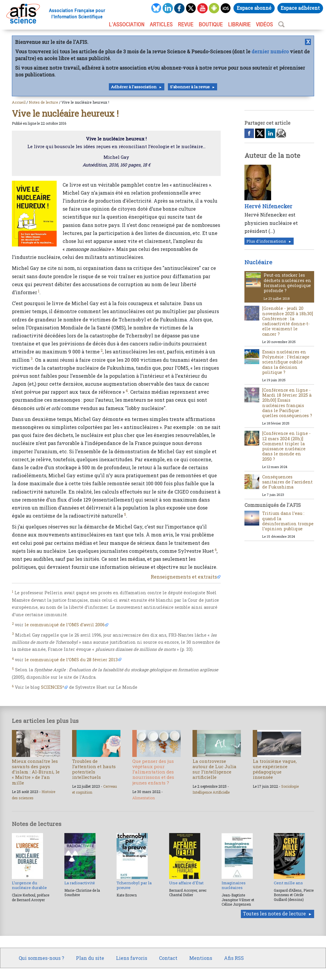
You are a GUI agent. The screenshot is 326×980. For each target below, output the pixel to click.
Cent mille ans (288, 883)
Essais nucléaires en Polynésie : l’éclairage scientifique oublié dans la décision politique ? (286, 362)
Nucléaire (258, 262)
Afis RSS (234, 958)
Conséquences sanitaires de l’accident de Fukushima (287, 482)
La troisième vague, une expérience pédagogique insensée (275, 769)
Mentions (201, 958)
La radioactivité (80, 883)
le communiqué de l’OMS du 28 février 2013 (71, 660)
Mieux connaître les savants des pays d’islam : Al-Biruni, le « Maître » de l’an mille (36, 772)
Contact (168, 958)
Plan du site (90, 958)
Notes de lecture (43, 102)
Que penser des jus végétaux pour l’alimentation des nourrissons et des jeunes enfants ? (153, 772)
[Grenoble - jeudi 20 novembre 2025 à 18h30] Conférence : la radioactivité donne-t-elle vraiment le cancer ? (288, 321)
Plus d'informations (266, 241)
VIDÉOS (264, 24)
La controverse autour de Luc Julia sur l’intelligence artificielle (214, 769)
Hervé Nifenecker (268, 206)
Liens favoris (132, 958)
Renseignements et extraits (184, 577)
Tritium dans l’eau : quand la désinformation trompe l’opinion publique (288, 521)
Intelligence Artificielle (211, 792)
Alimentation (144, 798)
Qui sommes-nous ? (41, 958)
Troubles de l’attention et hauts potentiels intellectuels (94, 769)
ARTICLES (161, 24)
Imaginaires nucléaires (234, 885)
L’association (127, 24)
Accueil (19, 102)
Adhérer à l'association (134, 87)
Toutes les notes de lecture (274, 913)
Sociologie (290, 786)
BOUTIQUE (211, 24)
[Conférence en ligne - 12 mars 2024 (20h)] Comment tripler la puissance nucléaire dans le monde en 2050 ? (286, 446)
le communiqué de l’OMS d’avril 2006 (65, 625)
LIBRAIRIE (239, 24)
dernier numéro (270, 51)
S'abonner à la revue (190, 87)
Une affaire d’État (186, 883)
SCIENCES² (53, 687)
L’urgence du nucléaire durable (29, 885)
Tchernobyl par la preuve (134, 885)
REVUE (186, 24)
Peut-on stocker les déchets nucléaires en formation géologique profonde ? (287, 283)
